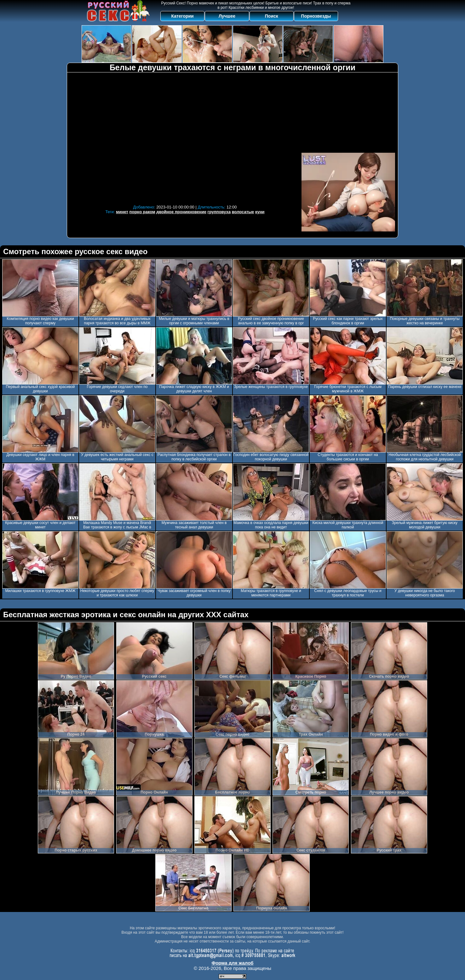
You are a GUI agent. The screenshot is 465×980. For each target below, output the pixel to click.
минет (122, 212)
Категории (183, 16)
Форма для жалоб (232, 963)
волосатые (243, 212)
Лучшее (227, 16)
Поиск (272, 16)
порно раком (142, 212)
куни (260, 212)
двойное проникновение (181, 212)
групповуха (219, 212)
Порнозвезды (316, 16)
